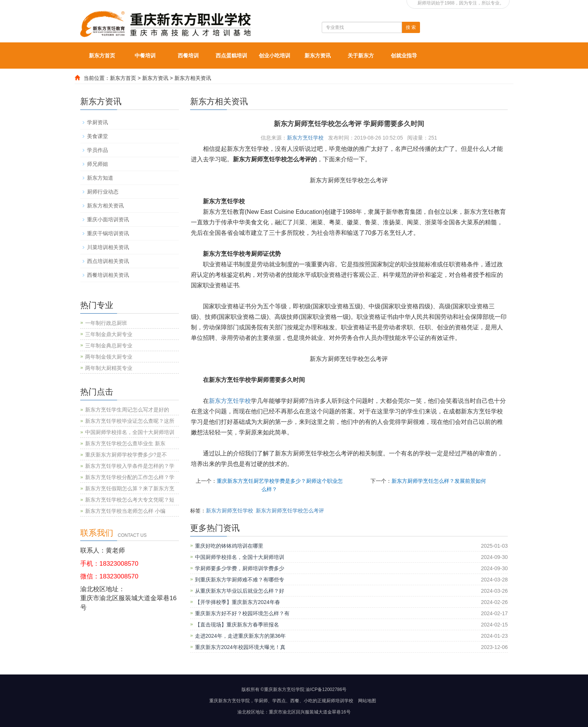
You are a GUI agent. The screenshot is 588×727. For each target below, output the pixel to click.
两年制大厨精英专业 (109, 368)
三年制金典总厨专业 (109, 345)
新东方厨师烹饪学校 (229, 511)
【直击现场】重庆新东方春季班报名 (237, 625)
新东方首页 (102, 56)
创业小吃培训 (274, 56)
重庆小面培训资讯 (108, 219)
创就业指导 (404, 56)
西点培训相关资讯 (108, 261)
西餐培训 (188, 56)
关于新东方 (361, 56)
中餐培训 (145, 56)
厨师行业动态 (103, 192)
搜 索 (411, 27)
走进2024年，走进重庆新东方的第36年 (241, 636)
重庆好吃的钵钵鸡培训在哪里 (229, 546)
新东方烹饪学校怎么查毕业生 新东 (125, 443)
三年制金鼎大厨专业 (109, 334)
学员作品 (97, 150)
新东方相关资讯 (193, 78)
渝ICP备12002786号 (326, 689)
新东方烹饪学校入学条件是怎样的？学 (130, 466)
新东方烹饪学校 (305, 138)
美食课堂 (97, 136)
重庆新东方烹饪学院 (229, 701)
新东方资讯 (318, 56)
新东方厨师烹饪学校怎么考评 (290, 511)
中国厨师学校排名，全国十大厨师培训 (240, 557)
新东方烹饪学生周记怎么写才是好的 (127, 410)
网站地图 (367, 701)
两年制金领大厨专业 (109, 357)
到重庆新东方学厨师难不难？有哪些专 (240, 580)
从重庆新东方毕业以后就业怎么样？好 (240, 591)
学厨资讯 (97, 122)
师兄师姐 (97, 164)
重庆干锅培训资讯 (108, 233)
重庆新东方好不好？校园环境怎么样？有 (242, 613)
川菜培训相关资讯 (108, 247)
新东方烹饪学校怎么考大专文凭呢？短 (130, 500)
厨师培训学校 (340, 701)
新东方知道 (100, 178)
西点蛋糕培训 (231, 56)
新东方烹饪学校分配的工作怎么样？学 (130, 477)
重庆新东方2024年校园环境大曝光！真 (240, 647)
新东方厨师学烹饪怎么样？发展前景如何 (439, 481)
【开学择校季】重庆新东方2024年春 (238, 602)
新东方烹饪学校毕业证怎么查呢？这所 (130, 421)
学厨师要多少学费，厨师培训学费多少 (240, 568)
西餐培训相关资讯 (108, 275)
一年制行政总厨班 (106, 323)
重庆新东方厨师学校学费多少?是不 (126, 455)
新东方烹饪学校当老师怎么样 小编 (125, 511)
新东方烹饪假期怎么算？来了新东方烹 (130, 488)
